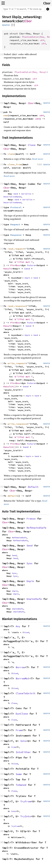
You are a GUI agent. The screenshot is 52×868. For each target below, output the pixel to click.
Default (33, 487)
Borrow (20, 667)
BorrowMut (23, 678)
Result (8, 269)
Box (18, 265)
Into (23, 741)
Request (15, 224)
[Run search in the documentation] (23, 9)
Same (19, 774)
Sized (26, 632)
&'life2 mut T (24, 262)
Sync (30, 563)
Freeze (31, 519)
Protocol (16, 207)
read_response (17, 306)
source (6, 25)
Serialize (26, 194)
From (19, 730)
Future (31, 265)
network (8, 21)
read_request (16, 249)
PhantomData (30, 37)
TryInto (26, 816)
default (12, 496)
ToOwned (21, 785)
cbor (20, 21)
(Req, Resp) (39, 72)
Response (16, 235)
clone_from (15, 164)
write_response (17, 424)
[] (13, 25)
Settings (48, 9)
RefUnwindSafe (36, 528)
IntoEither (23, 752)
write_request (17, 363)
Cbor (47, 3)
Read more (38, 159)
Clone (32, 145)
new (6, 115)
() (15, 386)
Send (16, 194)
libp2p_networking (26, 17)
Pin (12, 265)
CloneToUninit (26, 693)
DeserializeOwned (12, 197)
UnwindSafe (34, 599)
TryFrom (26, 801)
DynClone (22, 714)
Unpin (27, 278)
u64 (42, 40)
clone (11, 154)
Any (18, 626)
